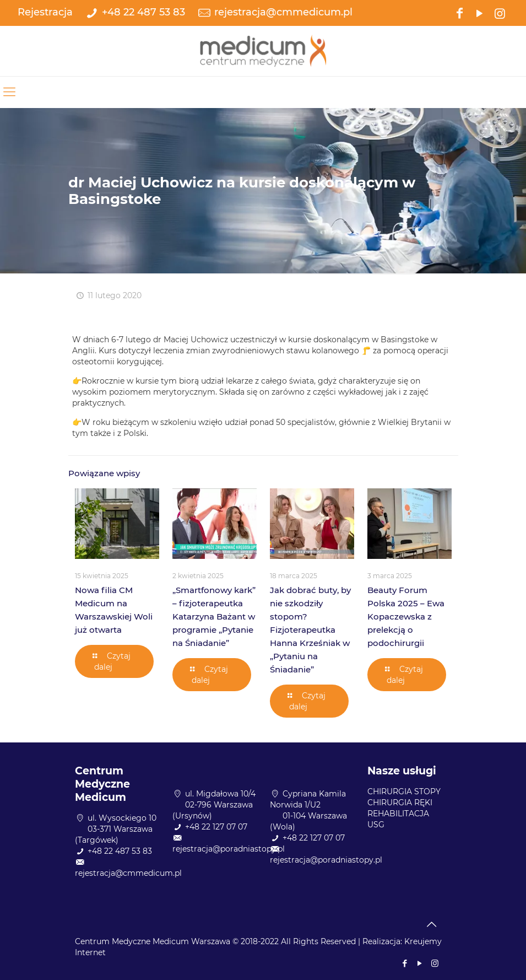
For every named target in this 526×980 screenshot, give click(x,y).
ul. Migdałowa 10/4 (220, 794)
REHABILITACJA (398, 814)
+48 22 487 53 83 (143, 12)
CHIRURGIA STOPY (404, 791)
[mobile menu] (9, 92)
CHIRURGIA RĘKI (400, 803)
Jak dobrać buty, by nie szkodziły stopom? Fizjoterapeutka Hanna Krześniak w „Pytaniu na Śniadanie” (310, 630)
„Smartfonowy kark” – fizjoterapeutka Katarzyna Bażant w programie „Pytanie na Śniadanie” (214, 616)
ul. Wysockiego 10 (122, 818)
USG (376, 825)
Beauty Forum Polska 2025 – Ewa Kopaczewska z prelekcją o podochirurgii (406, 616)
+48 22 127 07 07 (216, 827)
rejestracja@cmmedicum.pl (283, 12)
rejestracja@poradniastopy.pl (229, 849)
